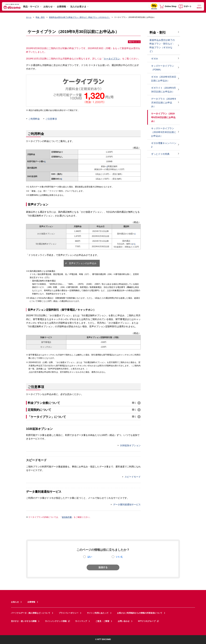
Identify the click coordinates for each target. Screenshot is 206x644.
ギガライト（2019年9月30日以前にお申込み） (164, 90)
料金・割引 (40, 17)
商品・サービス (31, 7)
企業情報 (61, 7)
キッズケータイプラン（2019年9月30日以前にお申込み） (164, 132)
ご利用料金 (34, 119)
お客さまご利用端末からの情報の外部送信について (140, 613)
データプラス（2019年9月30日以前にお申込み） (164, 103)
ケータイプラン (112, 59)
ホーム (29, 17)
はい (90, 557)
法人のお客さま (78, 7)
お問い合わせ (124, 621)
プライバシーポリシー (69, 613)
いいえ (119, 557)
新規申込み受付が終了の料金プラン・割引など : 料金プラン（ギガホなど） (80, 17)
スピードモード (133, 477)
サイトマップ (81, 621)
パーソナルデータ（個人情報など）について (31, 613)
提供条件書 (67, 517)
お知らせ (48, 7)
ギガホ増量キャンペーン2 (164, 145)
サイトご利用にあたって (98, 613)
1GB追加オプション (130, 445)
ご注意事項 (51, 119)
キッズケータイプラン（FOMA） (163, 68)
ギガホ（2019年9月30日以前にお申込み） (164, 79)
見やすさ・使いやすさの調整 (24, 621)
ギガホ (155, 59)
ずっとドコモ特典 (160, 154)
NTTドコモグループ (149, 621)
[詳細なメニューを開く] (199, 6)
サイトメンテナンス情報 (58, 621)
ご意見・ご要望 (102, 621)
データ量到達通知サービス (127, 504)
